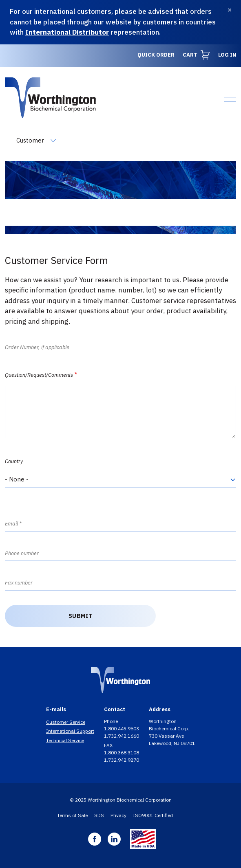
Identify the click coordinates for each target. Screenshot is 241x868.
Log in (227, 55)
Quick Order (156, 55)
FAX (109, 745)
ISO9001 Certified (153, 815)
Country (14, 461)
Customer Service (66, 722)
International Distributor (67, 32)
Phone (112, 721)
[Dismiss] (230, 10)
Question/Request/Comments (39, 375)
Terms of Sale (72, 815)
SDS (99, 815)
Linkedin (114, 839)
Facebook (95, 839)
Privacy (118, 815)
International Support (70, 731)
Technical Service (65, 740)
